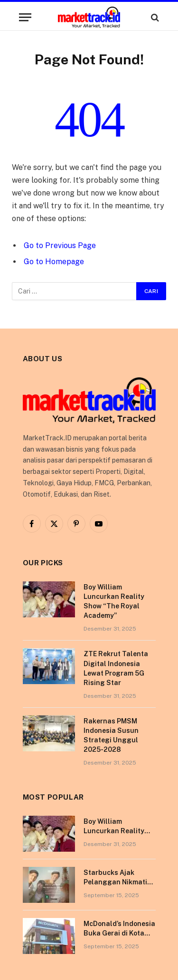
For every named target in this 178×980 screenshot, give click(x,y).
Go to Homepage (54, 262)
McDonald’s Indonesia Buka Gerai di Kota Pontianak (119, 933)
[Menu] (25, 17)
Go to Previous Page (60, 245)
